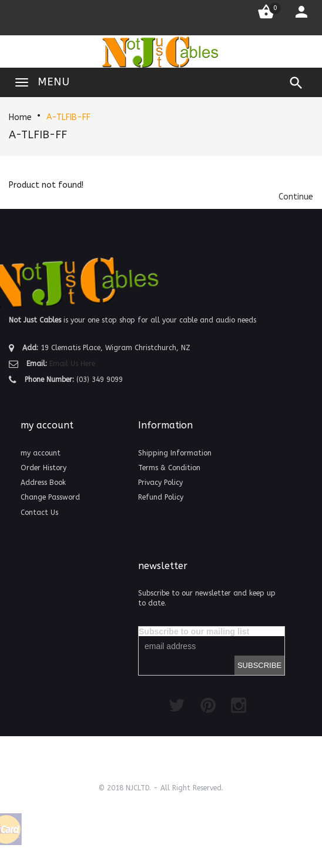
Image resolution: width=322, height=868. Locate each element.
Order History (43, 468)
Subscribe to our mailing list (194, 631)
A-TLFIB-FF (68, 117)
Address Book (43, 483)
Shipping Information (175, 453)
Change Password (50, 497)
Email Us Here (72, 364)
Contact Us (39, 513)
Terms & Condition (169, 468)
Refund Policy (161, 497)
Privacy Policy (160, 483)
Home (20, 117)
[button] (296, 197)
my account (41, 453)
